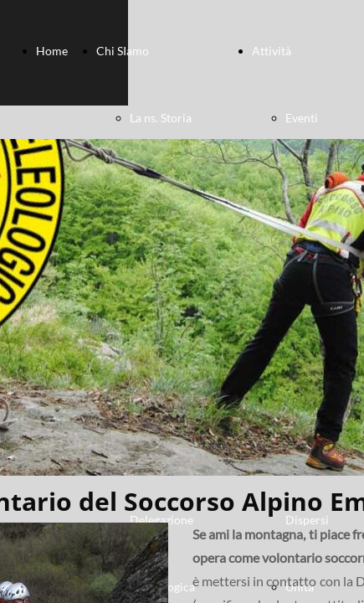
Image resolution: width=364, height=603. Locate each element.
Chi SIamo (123, 51)
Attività (272, 51)
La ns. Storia (161, 118)
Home (52, 51)
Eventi (302, 118)
